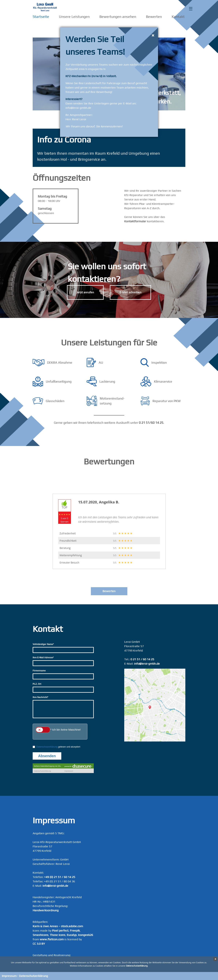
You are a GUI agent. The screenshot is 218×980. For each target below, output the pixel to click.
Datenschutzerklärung (33, 976)
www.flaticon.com (52, 939)
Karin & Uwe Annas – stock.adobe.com (58, 926)
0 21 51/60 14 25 (151, 423)
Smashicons (40, 935)
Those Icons (58, 935)
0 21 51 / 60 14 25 (142, 659)
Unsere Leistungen (74, 16)
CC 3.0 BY (39, 944)
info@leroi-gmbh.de (147, 664)
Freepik (75, 931)
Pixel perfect (60, 931)
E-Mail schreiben (130, 292)
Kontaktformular (135, 221)
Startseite (41, 16)
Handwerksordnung (46, 910)
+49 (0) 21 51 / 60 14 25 (60, 877)
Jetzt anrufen (85, 292)
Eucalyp (72, 935)
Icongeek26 (86, 935)
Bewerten (154, 16)
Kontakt (178, 16)
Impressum (9, 976)
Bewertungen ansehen (118, 16)
